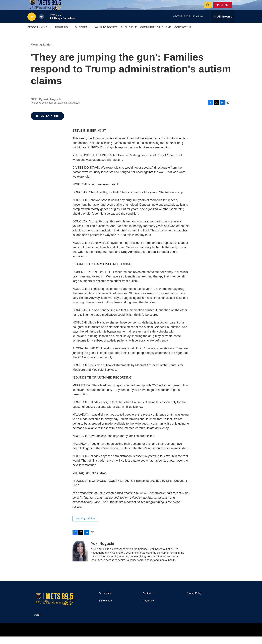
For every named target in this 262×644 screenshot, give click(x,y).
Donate (226, 9)
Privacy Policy (194, 601)
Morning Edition (42, 52)
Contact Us (183, 35)
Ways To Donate (106, 35)
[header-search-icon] (209, 9)
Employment (105, 608)
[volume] (42, 24)
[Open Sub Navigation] (50, 35)
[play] (32, 24)
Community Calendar (156, 35)
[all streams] (223, 24)
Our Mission (105, 601)
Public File (129, 35)
